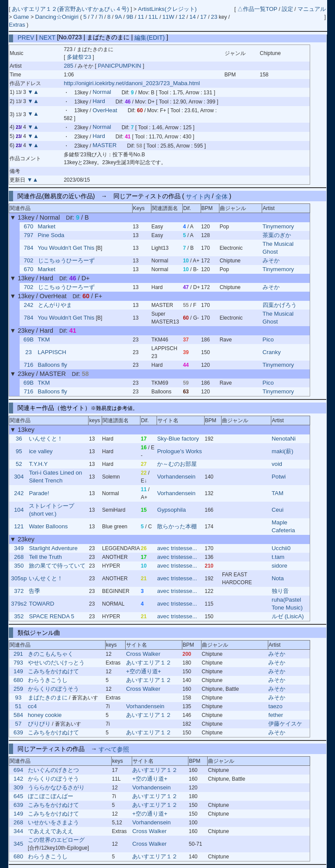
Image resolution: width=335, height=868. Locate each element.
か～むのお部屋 (177, 464)
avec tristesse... (177, 548)
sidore (280, 566)
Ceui (278, 510)
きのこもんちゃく (51, 654)
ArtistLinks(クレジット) (167, 9)
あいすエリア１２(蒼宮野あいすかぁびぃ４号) (71, 9)
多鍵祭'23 (79, 57)
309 (18, 787)
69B (29, 339)
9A (118, 17)
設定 (287, 9)
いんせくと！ (46, 439)
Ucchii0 (281, 548)
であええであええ (51, 831)
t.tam (278, 557)
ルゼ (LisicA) (288, 616)
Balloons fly (53, 365)
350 (19, 566)
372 (19, 591)
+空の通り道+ (144, 671)
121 (19, 526)
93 (19, 697)
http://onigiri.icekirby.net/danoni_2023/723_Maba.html (132, 83)
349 (19, 548)
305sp (19, 578)
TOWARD (41, 604)
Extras (17, 25)
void (277, 464)
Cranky (272, 352)
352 (19, 616)
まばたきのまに (48, 697)
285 (68, 66)
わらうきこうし (48, 680)
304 (19, 477)
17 (203, 17)
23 (214, 17)
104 (19, 510)
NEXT (47, 37)
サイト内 (198, 196)
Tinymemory (278, 226)
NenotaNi (284, 439)
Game (22, 17)
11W (168, 17)
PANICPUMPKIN (120, 66)
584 (18, 715)
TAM (278, 493)
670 (28, 226)
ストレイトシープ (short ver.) (51, 510)
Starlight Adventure (53, 548)
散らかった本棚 (177, 526)
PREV (26, 37)
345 (18, 844)
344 (18, 831)
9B (130, 17)
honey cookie (45, 715)
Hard (99, 102)
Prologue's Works (179, 451)
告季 (34, 591)
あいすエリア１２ (149, 663)
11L (153, 17)
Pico (268, 339)
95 (19, 451)
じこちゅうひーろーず (66, 260)
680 (18, 680)
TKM (44, 339)
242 (28, 305)
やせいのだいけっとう (56, 663)
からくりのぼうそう (53, 689)
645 (18, 796)
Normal (102, 92)
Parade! (39, 493)
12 (182, 17)
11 (141, 17)
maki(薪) (283, 451)
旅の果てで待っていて (57, 566)
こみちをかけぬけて (53, 671)
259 (18, 689)
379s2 (19, 604)
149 (18, 671)
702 (28, 260)
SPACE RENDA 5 (51, 616)
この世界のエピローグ (56, 840)
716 (28, 365)
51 (19, 706)
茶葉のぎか (277, 235)
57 (19, 724)
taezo (275, 706)
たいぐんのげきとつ (53, 770)
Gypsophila (171, 510)
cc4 (32, 706)
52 (19, 464)
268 (19, 557)
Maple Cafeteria (284, 526)
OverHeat (105, 110)
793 (18, 663)
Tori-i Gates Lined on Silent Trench (55, 477)
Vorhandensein (176, 477)
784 (28, 248)
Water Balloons (48, 526)
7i (101, 17)
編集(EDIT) (149, 37)
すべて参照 (114, 749)
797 (28, 235)
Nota (278, 578)
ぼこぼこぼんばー (51, 796)
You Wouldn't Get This (66, 248)
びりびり (39, 724)
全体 (222, 196)
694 (18, 770)
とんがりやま (55, 305)
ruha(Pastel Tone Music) (287, 604)
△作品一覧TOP (257, 9)
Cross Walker (143, 654)
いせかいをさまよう (53, 822)
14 (193, 17)
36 (19, 439)
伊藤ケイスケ (285, 724)
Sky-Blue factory (178, 439)
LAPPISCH (52, 352)
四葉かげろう (280, 305)
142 (18, 779)
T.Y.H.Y (38, 464)
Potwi (279, 477)
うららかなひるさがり (56, 787)
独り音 (280, 591)
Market (47, 226)
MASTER (104, 146)
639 (18, 732)
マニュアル (312, 9)
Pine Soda (51, 235)
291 (18, 654)
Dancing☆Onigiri (57, 17)
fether (276, 715)
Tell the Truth (45, 557)
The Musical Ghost (278, 248)
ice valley (41, 451)
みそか (271, 260)
